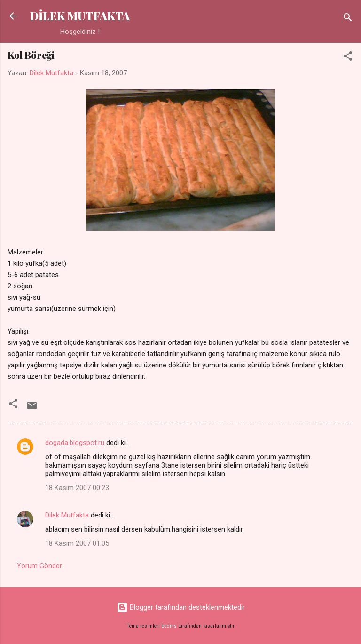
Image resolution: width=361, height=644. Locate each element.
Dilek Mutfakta (67, 515)
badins (169, 626)
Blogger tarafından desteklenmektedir (181, 607)
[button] (348, 58)
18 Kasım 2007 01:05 (77, 543)
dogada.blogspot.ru (75, 443)
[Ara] (348, 19)
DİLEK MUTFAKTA (80, 16)
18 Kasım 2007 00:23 (77, 488)
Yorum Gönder (39, 566)
